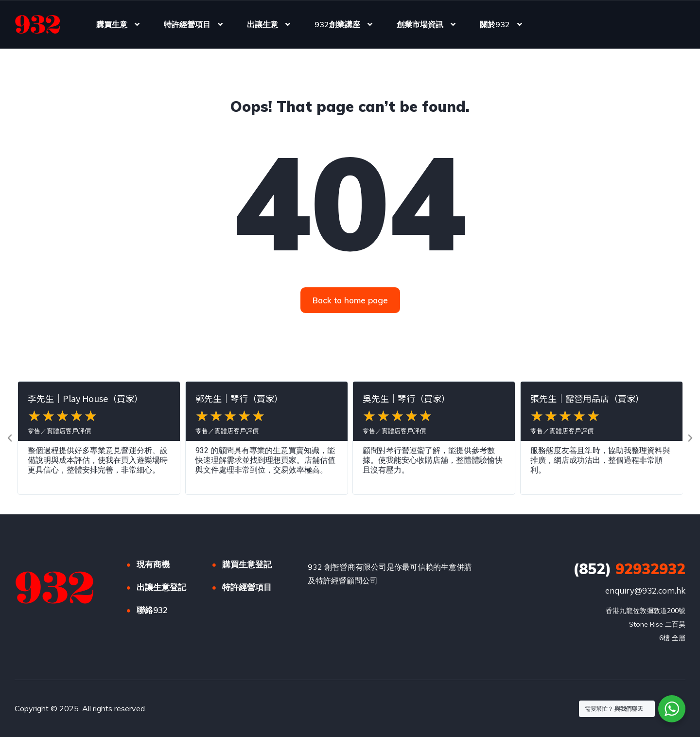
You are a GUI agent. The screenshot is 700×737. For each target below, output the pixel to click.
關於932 (495, 24)
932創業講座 (337, 24)
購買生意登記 (247, 564)
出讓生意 (262, 24)
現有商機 (153, 564)
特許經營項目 (187, 24)
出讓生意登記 (161, 587)
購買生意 (112, 24)
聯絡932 (152, 610)
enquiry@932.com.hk (645, 590)
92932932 (629, 569)
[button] (10, 438)
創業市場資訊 (420, 24)
